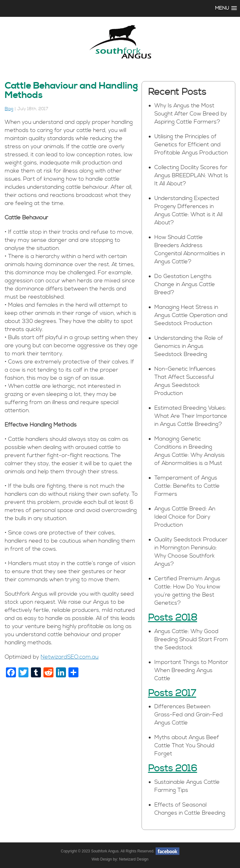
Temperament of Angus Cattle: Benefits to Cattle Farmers (187, 486)
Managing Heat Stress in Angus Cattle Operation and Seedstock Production (191, 315)
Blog (9, 109)
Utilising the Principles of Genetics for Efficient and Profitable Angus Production (191, 145)
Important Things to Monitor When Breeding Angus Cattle (191, 670)
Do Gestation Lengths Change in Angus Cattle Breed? (185, 284)
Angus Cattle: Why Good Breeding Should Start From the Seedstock (191, 639)
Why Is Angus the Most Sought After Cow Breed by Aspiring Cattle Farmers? (191, 114)
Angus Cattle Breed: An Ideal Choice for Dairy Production (185, 517)
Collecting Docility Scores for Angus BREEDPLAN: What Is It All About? (191, 176)
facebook (167, 851)
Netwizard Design (134, 859)
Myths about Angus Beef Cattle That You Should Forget (187, 746)
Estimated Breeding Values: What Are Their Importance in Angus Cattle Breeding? (191, 416)
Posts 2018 (173, 618)
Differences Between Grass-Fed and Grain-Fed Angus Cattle (189, 715)
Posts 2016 (173, 768)
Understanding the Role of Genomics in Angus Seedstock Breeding (189, 346)
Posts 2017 (172, 693)
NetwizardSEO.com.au (70, 657)
